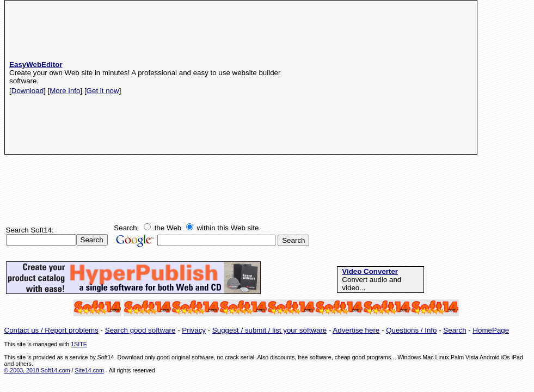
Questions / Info (411, 330)
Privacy (194, 330)
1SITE (79, 344)
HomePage (491, 330)
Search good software (140, 330)
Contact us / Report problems (51, 330)
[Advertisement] (385, 77)
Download (27, 91)
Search (455, 330)
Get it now (103, 91)
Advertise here (356, 330)
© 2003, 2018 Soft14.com (37, 370)
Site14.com (89, 370)
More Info (65, 91)
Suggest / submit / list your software (269, 330)
